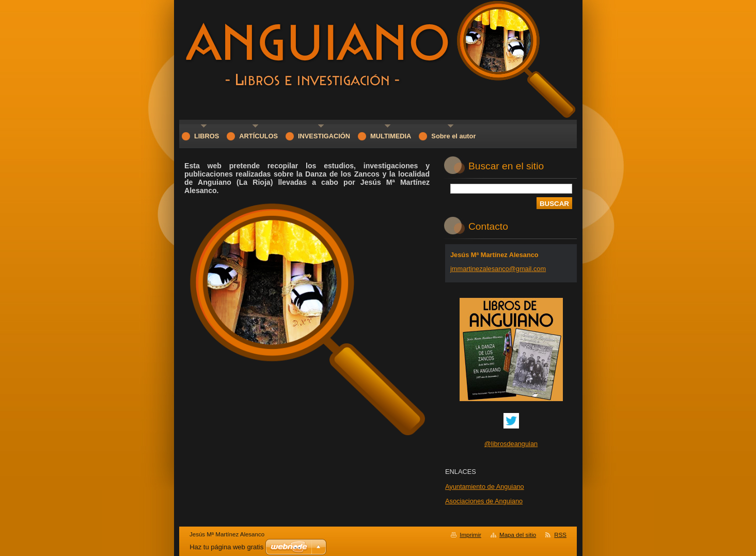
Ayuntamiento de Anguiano (485, 487)
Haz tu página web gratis (226, 547)
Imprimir (470, 535)
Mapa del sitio (518, 535)
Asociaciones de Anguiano (484, 501)
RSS (560, 535)
